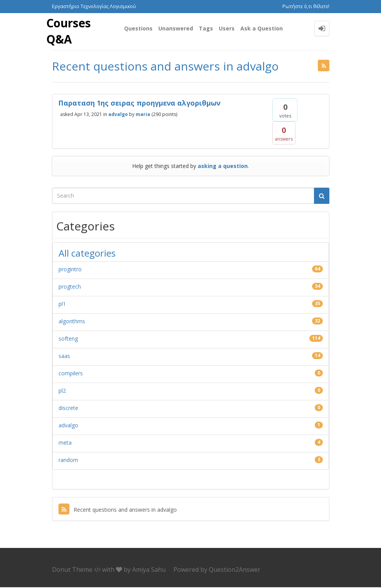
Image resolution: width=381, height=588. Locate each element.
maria (143, 115)
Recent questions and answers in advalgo (117, 510)
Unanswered (176, 28)
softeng (68, 339)
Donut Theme (72, 570)
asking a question (223, 166)
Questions (138, 28)
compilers (71, 374)
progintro (70, 270)
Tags (206, 28)
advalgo (118, 115)
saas (64, 356)
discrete (68, 408)
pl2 (62, 391)
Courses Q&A (69, 31)
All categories (87, 253)
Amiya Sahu (149, 570)
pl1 (62, 304)
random (68, 460)
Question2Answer (235, 570)
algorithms (72, 322)
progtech (70, 287)
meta (65, 443)
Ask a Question (262, 28)
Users (227, 28)
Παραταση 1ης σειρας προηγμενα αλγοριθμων (139, 103)
